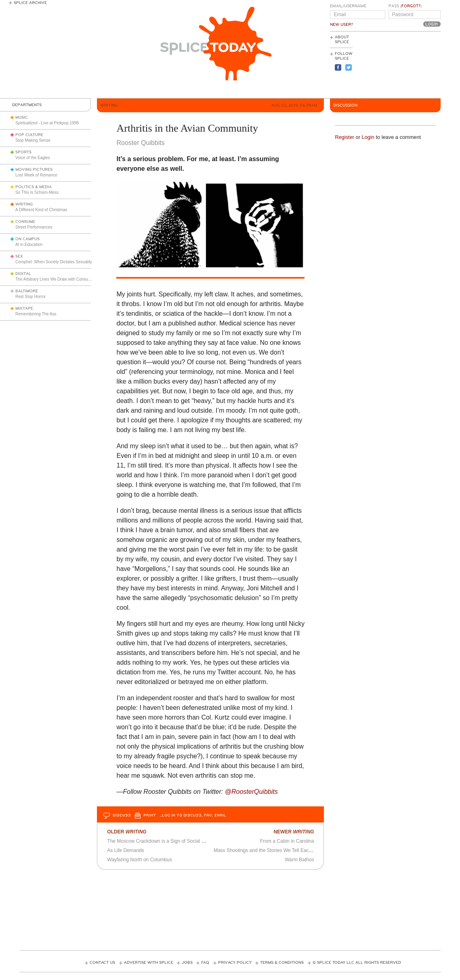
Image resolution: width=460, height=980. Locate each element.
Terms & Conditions (282, 963)
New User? (341, 25)
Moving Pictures (34, 170)
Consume (25, 222)
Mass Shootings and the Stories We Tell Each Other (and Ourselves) (287, 850)
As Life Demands (125, 850)
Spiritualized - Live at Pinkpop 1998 (47, 123)
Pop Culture (29, 135)
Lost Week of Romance (36, 175)
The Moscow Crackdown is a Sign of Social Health (161, 841)
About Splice (342, 40)
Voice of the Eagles (33, 158)
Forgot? (411, 6)
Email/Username (348, 6)
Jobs (187, 963)
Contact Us (102, 963)
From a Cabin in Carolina (287, 841)
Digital (23, 274)
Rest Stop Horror (30, 297)
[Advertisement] (404, 65)
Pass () (405, 6)
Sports (23, 152)
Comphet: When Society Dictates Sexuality (54, 262)
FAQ (205, 963)
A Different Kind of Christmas (41, 210)
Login (368, 137)
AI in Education (29, 244)
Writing (24, 204)
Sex (19, 256)
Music (22, 118)
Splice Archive (30, 3)
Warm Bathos (299, 860)
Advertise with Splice (149, 963)
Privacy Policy (235, 963)
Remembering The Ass (36, 314)
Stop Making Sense (33, 140)
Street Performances (34, 227)
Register (344, 137)
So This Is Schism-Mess (37, 192)
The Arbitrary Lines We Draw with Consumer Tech (60, 279)
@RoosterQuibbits (251, 792)
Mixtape (24, 308)
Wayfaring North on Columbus (139, 860)
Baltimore (27, 291)
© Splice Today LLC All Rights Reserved (357, 963)
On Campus (27, 239)
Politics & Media (34, 187)
